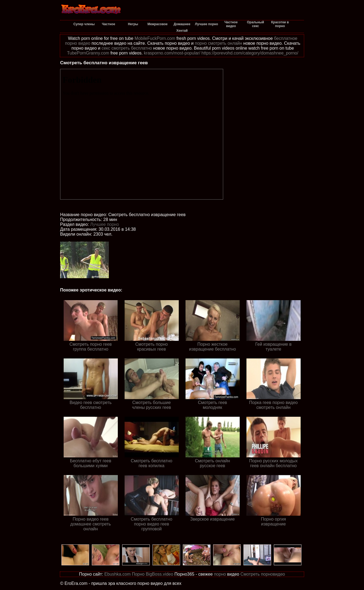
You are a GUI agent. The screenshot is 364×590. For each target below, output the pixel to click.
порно (220, 574)
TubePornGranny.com (88, 53)
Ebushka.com (117, 574)
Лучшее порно (105, 224)
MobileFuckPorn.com (155, 38)
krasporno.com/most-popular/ (172, 53)
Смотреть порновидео (263, 574)
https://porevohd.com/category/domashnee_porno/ (250, 53)
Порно (138, 574)
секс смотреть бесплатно (127, 48)
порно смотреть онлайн (218, 43)
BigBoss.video (159, 574)
